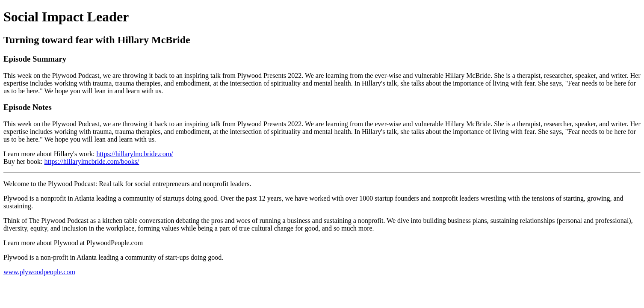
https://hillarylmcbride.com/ (134, 154)
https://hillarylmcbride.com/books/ (92, 161)
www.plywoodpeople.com (39, 272)
